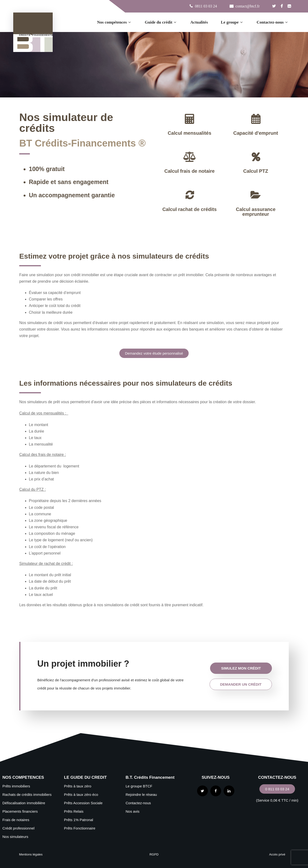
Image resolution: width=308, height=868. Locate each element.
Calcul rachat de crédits (190, 209)
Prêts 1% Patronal (79, 820)
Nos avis (133, 811)
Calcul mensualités (189, 133)
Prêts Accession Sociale (83, 803)
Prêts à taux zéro (78, 786)
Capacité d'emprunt (256, 133)
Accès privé (277, 854)
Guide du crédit (161, 22)
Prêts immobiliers (16, 786)
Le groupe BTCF (139, 786)
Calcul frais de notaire (189, 171)
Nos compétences (115, 22)
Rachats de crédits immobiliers (27, 795)
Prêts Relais (74, 811)
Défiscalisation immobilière (24, 803)
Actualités (199, 22)
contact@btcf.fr (247, 6)
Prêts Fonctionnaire (80, 828)
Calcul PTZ (256, 171)
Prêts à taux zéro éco (81, 795)
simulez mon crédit (241, 668)
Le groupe (232, 22)
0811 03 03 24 (206, 6)
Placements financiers (20, 811)
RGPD (154, 854)
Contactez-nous (273, 22)
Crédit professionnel (18, 828)
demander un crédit (241, 684)
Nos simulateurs (15, 837)
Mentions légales (31, 854)
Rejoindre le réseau (141, 795)
